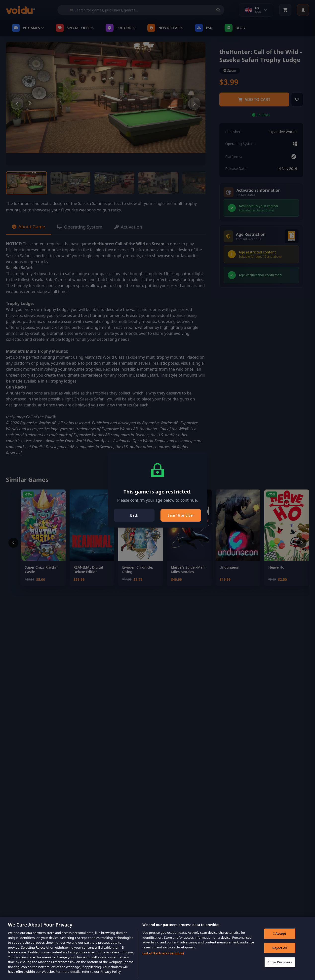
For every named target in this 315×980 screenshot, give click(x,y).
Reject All (280, 951)
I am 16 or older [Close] (181, 515)
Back (134, 515)
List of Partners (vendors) (163, 956)
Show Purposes (280, 965)
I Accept (280, 937)
